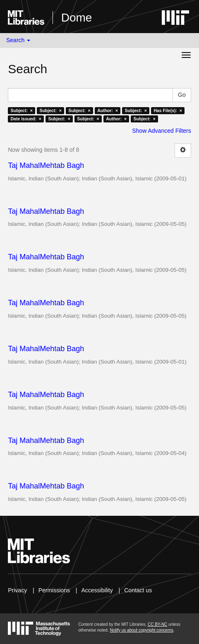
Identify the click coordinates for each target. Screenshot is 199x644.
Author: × (108, 110)
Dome (77, 18)
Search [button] (18, 40)
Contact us (138, 590)
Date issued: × (26, 119)
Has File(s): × (168, 110)
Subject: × (22, 110)
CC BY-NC (157, 624)
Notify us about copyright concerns (141, 630)
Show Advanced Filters (161, 131)
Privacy (17, 590)
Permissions (54, 590)
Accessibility (97, 590)
